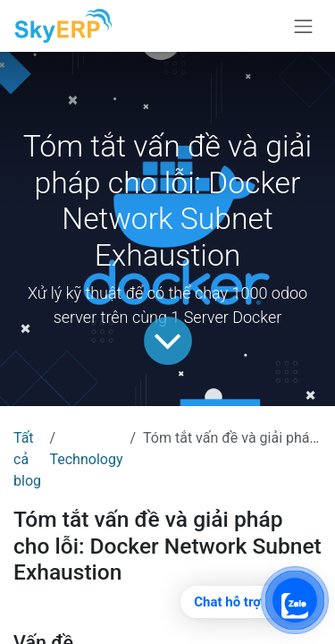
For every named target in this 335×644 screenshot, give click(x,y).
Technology (86, 459)
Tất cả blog (27, 459)
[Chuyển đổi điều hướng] (304, 26)
